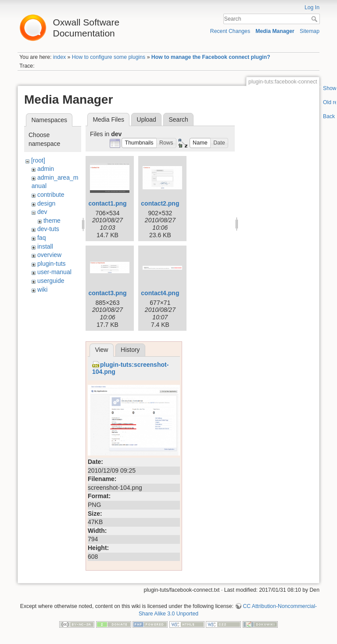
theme (52, 221)
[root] (38, 160)
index (59, 57)
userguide (51, 281)
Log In (312, 7)
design (46, 203)
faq (41, 238)
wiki (42, 289)
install (45, 246)
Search (315, 19)
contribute (51, 195)
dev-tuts (48, 229)
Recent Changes (230, 31)
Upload (147, 119)
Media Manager (275, 31)
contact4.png (160, 293)
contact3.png (107, 293)
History (130, 350)
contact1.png (107, 203)
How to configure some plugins (109, 57)
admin (46, 169)
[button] (139, 143)
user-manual (54, 272)
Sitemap (310, 31)
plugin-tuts (52, 264)
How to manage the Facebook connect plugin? (211, 57)
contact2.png (160, 203)
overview (49, 255)
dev (42, 212)
